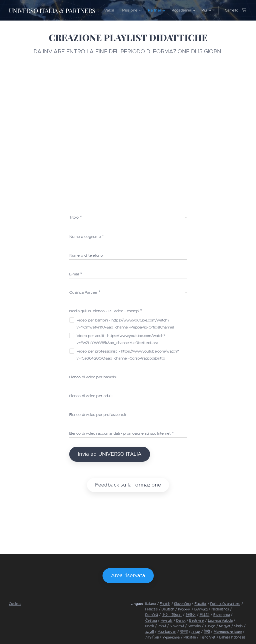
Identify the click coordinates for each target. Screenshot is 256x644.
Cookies (15, 604)
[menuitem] (137, 10)
